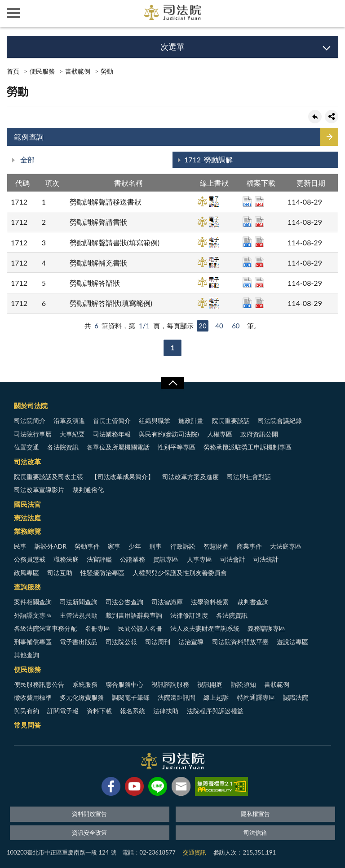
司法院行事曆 (33, 434)
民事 (20, 546)
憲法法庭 (27, 518)
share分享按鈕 (332, 117)
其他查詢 (27, 655)
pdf (259, 201)
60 (236, 326)
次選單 (172, 47)
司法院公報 (121, 642)
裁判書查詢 (253, 602)
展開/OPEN (172, 383)
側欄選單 (13, 13)
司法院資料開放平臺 (240, 642)
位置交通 (27, 447)
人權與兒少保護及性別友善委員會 (180, 573)
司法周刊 (158, 642)
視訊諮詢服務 (170, 684)
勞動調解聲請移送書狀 (106, 202)
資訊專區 (166, 559)
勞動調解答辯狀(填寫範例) (111, 303)
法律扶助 (166, 711)
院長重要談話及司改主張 (49, 477)
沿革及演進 (69, 421)
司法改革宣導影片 (39, 490)
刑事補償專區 (33, 642)
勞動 (107, 71)
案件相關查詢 (33, 602)
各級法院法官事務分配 (45, 628)
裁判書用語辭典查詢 (134, 615)
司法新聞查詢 (79, 602)
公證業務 (133, 559)
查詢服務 (27, 587)
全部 (27, 159)
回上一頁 (315, 117)
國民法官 (27, 504)
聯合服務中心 (124, 684)
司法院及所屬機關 (40, 13)
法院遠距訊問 (177, 697)
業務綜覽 (27, 531)
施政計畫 (191, 421)
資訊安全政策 (89, 833)
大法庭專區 (286, 546)
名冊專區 (97, 628)
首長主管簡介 (112, 421)
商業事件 (249, 546)
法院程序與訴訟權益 (215, 711)
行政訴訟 (183, 546)
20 (202, 326)
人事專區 (199, 559)
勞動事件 (87, 546)
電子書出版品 (79, 642)
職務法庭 (66, 559)
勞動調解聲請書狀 (98, 222)
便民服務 (42, 71)
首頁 (13, 71)
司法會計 (233, 559)
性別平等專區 (177, 447)
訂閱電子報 (63, 711)
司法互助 (60, 573)
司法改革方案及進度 (190, 477)
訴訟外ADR (51, 546)
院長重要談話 (231, 421)
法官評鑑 (99, 559)
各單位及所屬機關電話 (118, 447)
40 (219, 326)
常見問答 (27, 725)
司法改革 (27, 462)
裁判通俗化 (88, 490)
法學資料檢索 (210, 602)
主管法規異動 (79, 615)
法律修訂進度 (189, 615)
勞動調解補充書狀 (98, 263)
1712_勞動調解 (208, 159)
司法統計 (266, 559)
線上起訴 (216, 697)
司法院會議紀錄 (280, 421)
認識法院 (296, 697)
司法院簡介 (30, 421)
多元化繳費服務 (82, 697)
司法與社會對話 (249, 477)
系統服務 (85, 684)
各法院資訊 (63, 447)
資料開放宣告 (89, 814)
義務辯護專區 (266, 628)
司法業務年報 (112, 434)
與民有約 (27, 711)
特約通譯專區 (256, 697)
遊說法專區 (292, 642)
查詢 (332, 13)
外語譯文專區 (33, 615)
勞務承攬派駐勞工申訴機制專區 (248, 447)
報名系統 (133, 711)
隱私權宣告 (255, 814)
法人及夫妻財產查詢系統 (205, 628)
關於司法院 (31, 406)
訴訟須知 (243, 684)
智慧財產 (216, 546)
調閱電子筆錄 (131, 697)
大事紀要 (72, 434)
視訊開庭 (210, 684)
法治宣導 (191, 642)
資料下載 (99, 711)
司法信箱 (255, 833)
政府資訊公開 (259, 434)
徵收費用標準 (33, 697)
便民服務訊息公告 (39, 684)
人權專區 (220, 434)
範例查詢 (29, 137)
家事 (114, 546)
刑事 (155, 546)
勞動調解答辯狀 (95, 283)
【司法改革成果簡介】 (123, 477)
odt (247, 201)
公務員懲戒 (30, 559)
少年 (135, 546)
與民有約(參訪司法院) (169, 434)
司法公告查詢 (124, 602)
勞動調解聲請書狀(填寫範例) (115, 242)
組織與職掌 (155, 421)
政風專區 (27, 573)
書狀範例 (78, 71)
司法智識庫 (167, 602)
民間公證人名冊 (140, 628)
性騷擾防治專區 (102, 573)
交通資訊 (195, 852)
